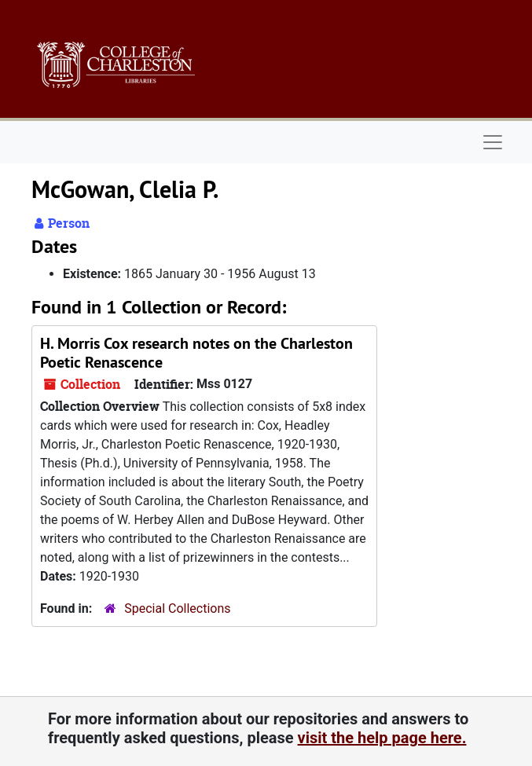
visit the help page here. (382, 738)
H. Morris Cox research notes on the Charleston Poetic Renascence (196, 353)
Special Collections (177, 608)
